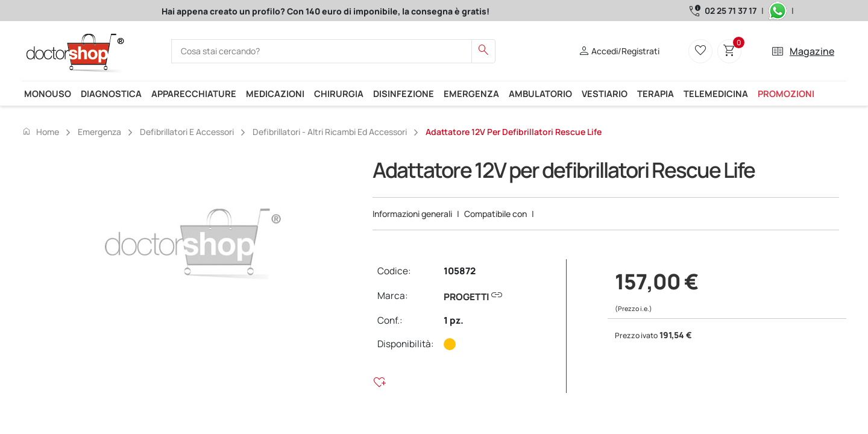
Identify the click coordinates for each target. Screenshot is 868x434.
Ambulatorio (540, 93)
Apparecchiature (194, 93)
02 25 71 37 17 (731, 11)
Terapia (656, 93)
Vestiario (605, 93)
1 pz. (454, 320)
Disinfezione (404, 93)
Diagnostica (111, 93)
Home (40, 131)
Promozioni (786, 93)
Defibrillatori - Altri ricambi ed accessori (330, 132)
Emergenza (471, 93)
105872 (460, 271)
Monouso (48, 93)
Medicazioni (275, 93)
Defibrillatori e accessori (187, 132)
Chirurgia (339, 93)
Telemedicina (716, 93)
